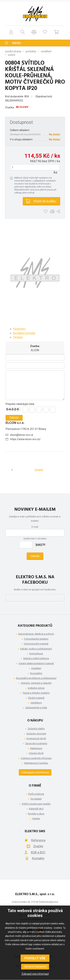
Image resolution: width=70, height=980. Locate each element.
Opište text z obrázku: (35, 538)
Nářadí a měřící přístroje (36, 658)
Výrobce (18, 337)
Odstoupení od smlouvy (35, 772)
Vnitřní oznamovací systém (36, 804)
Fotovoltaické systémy (36, 639)
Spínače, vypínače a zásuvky (36, 683)
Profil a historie (36, 794)
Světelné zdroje (36, 688)
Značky (38, 846)
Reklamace (36, 748)
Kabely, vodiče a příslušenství (36, 649)
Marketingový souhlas (36, 763)
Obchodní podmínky (36, 743)
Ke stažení (36, 799)
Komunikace (36, 654)
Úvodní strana (13, 51)
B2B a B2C (38, 852)
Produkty (31, 51)
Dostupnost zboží (36, 738)
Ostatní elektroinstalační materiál (36, 663)
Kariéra (36, 818)
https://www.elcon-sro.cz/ (25, 439)
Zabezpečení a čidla (36, 708)
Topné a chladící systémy (36, 693)
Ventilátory (36, 703)
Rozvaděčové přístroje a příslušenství (36, 678)
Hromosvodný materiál (36, 644)
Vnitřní (11, 55)
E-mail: (35, 527)
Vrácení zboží (36, 753)
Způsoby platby (36, 729)
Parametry (19, 329)
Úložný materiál (36, 698)
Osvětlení (46, 51)
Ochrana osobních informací (36, 758)
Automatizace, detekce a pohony (36, 634)
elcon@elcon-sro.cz (22, 435)
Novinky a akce (36, 814)
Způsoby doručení (36, 734)
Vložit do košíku (45, 201)
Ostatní (39, 470)
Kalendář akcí (36, 809)
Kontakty (38, 858)
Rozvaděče (36, 673)
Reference (38, 840)
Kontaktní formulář (24, 333)
